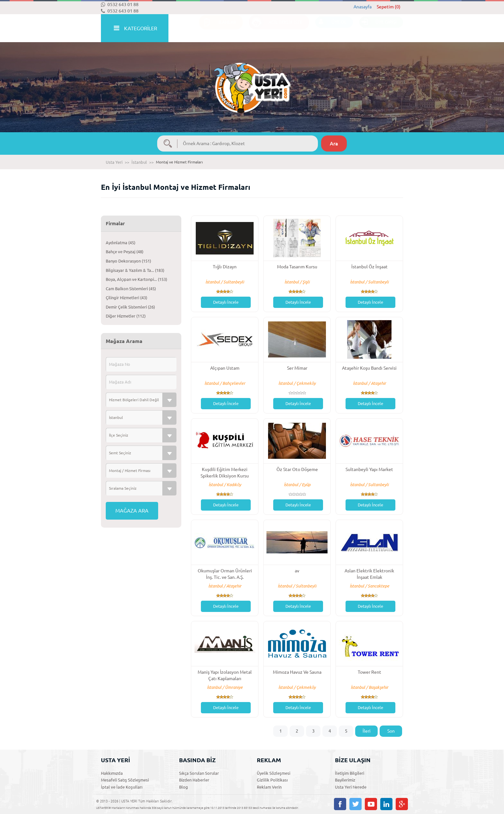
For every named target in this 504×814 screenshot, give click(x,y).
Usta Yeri (114, 162)
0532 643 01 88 (120, 5)
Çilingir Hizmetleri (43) (126, 298)
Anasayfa (363, 7)
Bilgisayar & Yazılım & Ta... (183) (135, 270)
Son (391, 731)
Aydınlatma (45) (121, 243)
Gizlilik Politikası (272, 780)
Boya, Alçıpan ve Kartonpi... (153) (136, 279)
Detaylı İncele (226, 302)
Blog (184, 787)
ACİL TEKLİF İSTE (276, 28)
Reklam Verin (269, 787)
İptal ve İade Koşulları (122, 787)
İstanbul (139, 162)
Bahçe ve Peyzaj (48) (125, 252)
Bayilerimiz (345, 780)
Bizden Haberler (194, 780)
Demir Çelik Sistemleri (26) (130, 307)
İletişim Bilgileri (350, 773)
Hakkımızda (112, 773)
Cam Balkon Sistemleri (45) (131, 289)
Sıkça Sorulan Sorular (199, 773)
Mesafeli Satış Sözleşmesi (125, 780)
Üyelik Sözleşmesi (274, 773)
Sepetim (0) (389, 7)
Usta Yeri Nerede (351, 787)
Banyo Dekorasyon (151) (128, 261)
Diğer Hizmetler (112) (126, 316)
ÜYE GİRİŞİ (378, 28)
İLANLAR (218, 28)
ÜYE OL (331, 28)
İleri (367, 731)
